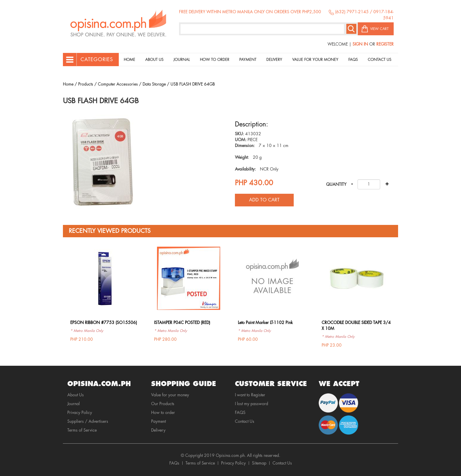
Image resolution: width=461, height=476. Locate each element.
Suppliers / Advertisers (88, 421)
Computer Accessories (118, 84)
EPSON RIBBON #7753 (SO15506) (104, 323)
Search (351, 29)
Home (130, 60)
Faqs (353, 60)
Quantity (336, 184)
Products (86, 84)
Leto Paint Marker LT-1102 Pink (265, 323)
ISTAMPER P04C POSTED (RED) (182, 323)
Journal (182, 60)
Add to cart (264, 200)
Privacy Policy (80, 412)
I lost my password (252, 404)
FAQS (240, 412)
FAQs (174, 463)
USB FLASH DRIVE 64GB (193, 84)
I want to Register (250, 395)
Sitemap (259, 463)
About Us (154, 60)
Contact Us (380, 60)
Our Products (163, 404)
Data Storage (154, 84)
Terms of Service (82, 430)
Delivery (274, 60)
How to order (215, 60)
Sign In (360, 44)
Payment (248, 60)
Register (385, 44)
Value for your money (315, 60)
